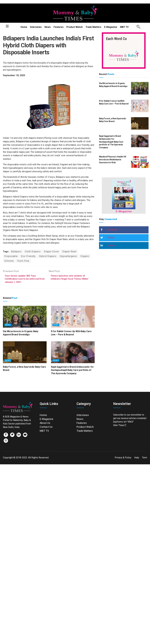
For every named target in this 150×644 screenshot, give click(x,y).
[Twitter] (12, 435)
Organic (85, 256)
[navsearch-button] (137, 27)
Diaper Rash (69, 252)
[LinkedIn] (19, 435)
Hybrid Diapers (48, 256)
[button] (7, 26)
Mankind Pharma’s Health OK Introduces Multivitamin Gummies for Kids (113, 160)
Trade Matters (93, 27)
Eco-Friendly (28, 256)
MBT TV (124, 27)
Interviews (36, 27)
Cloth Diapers (33, 252)
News (48, 27)
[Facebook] (6, 435)
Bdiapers (16, 252)
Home (24, 27)
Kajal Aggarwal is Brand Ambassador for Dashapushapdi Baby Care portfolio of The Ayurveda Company (72, 371)
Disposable (11, 256)
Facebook (109, 230)
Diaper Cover (51, 252)
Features (59, 27)
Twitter (107, 238)
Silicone (9, 261)
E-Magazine (111, 27)
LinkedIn (108, 245)
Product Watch (75, 27)
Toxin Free (23, 261)
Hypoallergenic (68, 256)
